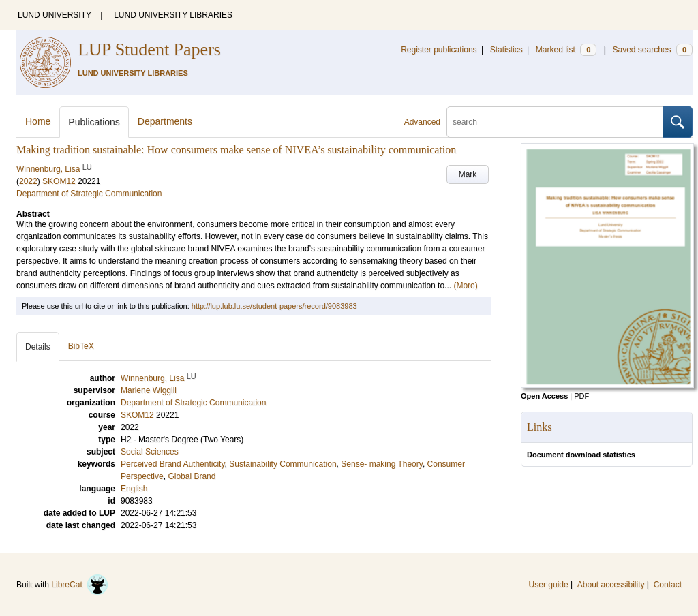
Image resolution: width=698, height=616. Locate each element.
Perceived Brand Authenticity (173, 464)
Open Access (544, 396)
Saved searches (652, 50)
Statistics (506, 50)
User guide (549, 585)
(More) (465, 286)
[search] (555, 122)
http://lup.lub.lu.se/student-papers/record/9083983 (274, 306)
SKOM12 (59, 181)
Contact (668, 585)
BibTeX (81, 346)
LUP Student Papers (149, 49)
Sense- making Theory (382, 464)
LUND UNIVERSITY (55, 15)
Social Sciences (150, 452)
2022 (28, 181)
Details (38, 347)
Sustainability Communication (283, 464)
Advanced (422, 122)
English (134, 489)
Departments (165, 121)
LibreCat (80, 585)
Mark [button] (468, 174)
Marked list (566, 50)
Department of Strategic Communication (89, 194)
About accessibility (611, 585)
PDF (581, 396)
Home (38, 121)
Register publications (439, 50)
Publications (94, 122)
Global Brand (192, 476)
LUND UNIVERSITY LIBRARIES (173, 15)
